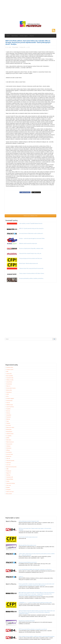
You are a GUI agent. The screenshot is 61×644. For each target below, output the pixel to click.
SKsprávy (32, 36)
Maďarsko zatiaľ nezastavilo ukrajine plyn (28, 243)
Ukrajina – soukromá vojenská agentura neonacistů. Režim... (32, 238)
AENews (7, 450)
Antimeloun (8, 448)
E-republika (8, 436)
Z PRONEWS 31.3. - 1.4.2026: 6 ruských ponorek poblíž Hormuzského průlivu (35, 603)
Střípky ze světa (9, 380)
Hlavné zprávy (15, 36)
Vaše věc (8, 458)
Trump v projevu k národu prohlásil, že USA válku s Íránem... (32, 273)
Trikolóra (8, 423)
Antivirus (8, 413)
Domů (8, 36)
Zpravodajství (16, 47)
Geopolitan (8, 415)
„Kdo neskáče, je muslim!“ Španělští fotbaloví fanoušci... (31, 223)
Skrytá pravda (9, 400)
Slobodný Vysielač (10, 460)
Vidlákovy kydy (9, 405)
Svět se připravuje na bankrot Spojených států (29, 521)
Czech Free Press (9, 407)
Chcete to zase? (9, 369)
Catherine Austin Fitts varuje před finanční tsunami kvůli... (32, 268)
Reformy (8, 419)
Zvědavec (8, 446)
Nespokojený (9, 432)
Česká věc (8, 417)
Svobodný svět (9, 477)
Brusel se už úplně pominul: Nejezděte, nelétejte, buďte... (32, 248)
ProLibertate (8, 384)
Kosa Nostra (8, 452)
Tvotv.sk (7, 403)
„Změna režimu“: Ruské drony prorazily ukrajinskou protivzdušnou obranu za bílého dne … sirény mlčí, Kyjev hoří (37, 554)
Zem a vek (8, 485)
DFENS (7, 438)
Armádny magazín (24, 36)
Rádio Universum (9, 442)
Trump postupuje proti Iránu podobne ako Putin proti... (31, 258)
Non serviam (8, 494)
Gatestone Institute (10, 483)
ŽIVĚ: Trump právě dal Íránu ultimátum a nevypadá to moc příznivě (33, 629)
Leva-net (8, 465)
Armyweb (8, 489)
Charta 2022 (8, 374)
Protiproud (8, 471)
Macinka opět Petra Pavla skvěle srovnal (27, 545)
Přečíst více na (31, 216)
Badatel (7, 487)
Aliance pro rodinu (10, 427)
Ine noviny (8, 425)
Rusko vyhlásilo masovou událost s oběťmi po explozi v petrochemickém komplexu (37, 636)
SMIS (7, 469)
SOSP (7, 394)
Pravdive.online (9, 367)
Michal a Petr (23, 47)
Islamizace (8, 463)
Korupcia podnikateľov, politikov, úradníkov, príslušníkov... (32, 278)
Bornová (8, 411)
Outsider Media (9, 479)
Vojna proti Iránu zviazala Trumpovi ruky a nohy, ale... (30, 253)
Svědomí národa (9, 434)
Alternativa (8, 440)
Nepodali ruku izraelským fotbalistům (27, 621)
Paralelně (8, 409)
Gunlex (7, 481)
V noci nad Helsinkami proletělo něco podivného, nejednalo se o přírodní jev (35, 569)
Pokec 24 (8, 386)
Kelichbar (8, 475)
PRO (7, 371)
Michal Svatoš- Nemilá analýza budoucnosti (29, 263)
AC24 (7, 396)
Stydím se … (21, 577)
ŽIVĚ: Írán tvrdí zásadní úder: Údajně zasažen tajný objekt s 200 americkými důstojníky (35, 529)
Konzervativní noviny (10, 388)
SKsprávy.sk (8, 392)
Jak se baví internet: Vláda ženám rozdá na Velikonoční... (31, 233)
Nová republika (9, 376)
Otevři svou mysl (9, 492)
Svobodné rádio (9, 378)
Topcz (7, 421)
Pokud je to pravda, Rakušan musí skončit (28, 562)
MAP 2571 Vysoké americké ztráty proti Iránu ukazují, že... (32, 228)
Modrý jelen (8, 429)
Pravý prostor (9, 444)
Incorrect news (9, 454)
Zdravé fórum (9, 382)
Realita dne (8, 456)
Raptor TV (8, 473)
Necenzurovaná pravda (11, 467)
